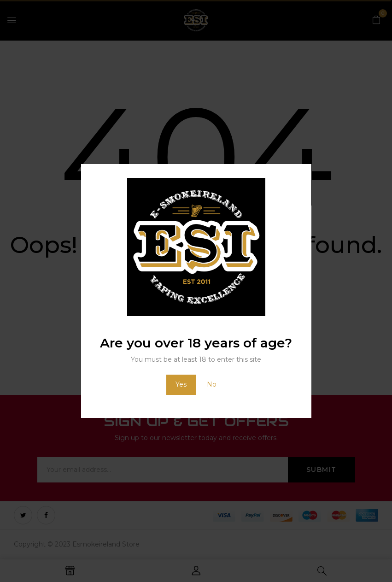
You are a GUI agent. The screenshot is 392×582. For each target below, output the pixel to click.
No (212, 384)
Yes (181, 384)
